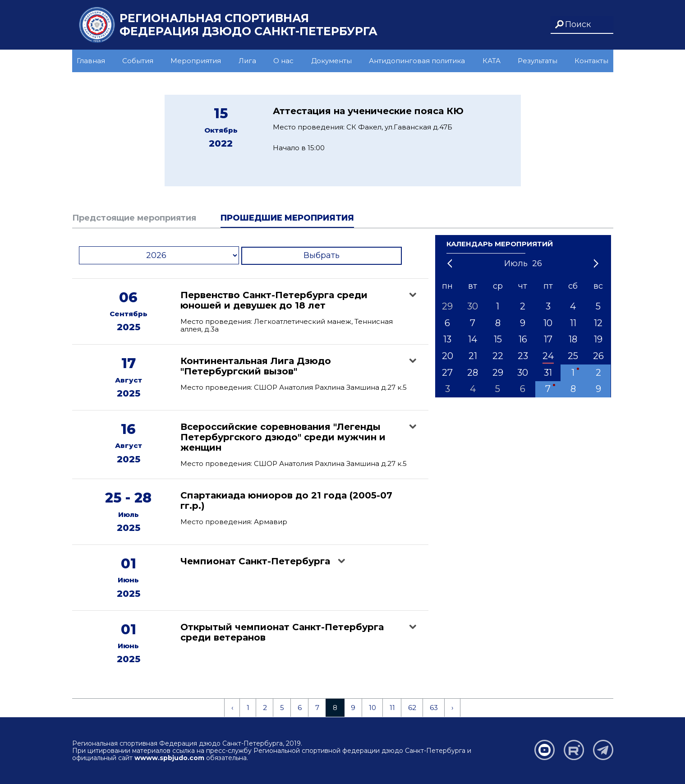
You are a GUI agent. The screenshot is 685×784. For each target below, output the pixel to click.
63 (434, 708)
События (138, 61)
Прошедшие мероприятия (287, 218)
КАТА (492, 61)
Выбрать (322, 255)
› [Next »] (452, 708)
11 (392, 708)
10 (372, 708)
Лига (247, 61)
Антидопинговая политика (417, 61)
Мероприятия (196, 61)
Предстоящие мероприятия (134, 218)
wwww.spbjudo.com (169, 758)
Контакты (591, 61)
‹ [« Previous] (232, 708)
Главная (91, 61)
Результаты (538, 61)
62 (412, 708)
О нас (283, 61)
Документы (331, 61)
